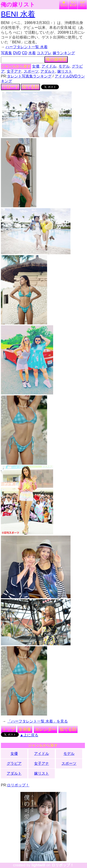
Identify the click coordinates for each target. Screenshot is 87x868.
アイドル (49, 66)
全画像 (25, 729)
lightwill (38, 865)
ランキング (73, 4)
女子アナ (14, 71)
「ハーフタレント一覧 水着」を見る (38, 721)
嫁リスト (64, 4)
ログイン (82, 4)
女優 (36, 66)
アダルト (48, 71)
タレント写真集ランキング (29, 76)
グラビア (14, 763)
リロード (10, 87)
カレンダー (45, 729)
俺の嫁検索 (56, 59)
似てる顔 (30, 87)
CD (24, 53)
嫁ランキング (64, 53)
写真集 (6, 53)
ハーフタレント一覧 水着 (26, 47)
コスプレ (44, 53)
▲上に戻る (29, 735)
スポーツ (31, 71)
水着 (32, 53)
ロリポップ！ (18, 785)
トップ (9, 729)
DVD (17, 53)
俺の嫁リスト (18, 5)
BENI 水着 (18, 14)
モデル (64, 66)
